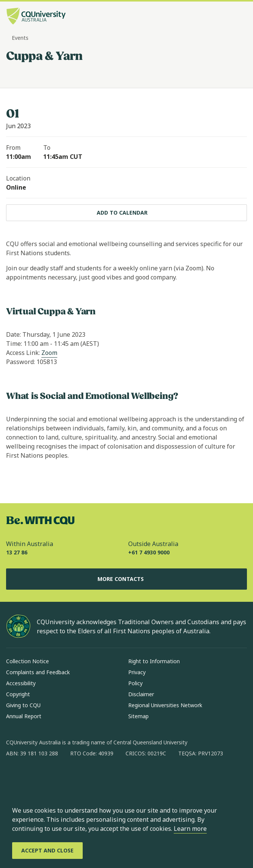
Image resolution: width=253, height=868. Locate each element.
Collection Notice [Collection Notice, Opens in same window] (27, 661)
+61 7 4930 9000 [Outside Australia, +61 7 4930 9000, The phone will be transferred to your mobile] (149, 552)
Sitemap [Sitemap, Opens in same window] (138, 716)
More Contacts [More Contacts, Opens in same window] (127, 579)
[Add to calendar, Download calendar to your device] (126, 213)
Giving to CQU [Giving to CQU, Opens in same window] (23, 705)
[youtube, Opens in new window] (93, 778)
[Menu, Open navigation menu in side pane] (240, 17)
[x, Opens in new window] (74, 778)
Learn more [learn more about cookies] (190, 829)
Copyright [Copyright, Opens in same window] (18, 694)
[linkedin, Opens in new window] (54, 778)
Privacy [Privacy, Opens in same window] (137, 672)
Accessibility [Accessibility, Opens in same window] (21, 683)
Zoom (49, 353)
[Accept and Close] (47, 851)
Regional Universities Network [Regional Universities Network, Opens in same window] (165, 705)
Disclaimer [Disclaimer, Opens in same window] (141, 694)
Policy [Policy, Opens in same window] (135, 683)
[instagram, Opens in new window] (34, 778)
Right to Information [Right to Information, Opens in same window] (154, 661)
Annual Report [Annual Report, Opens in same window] (24, 716)
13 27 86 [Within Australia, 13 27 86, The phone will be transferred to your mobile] (17, 552)
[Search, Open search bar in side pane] (228, 17)
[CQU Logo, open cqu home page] (36, 17)
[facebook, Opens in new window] (14, 778)
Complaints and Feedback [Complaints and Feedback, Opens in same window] (38, 672)
